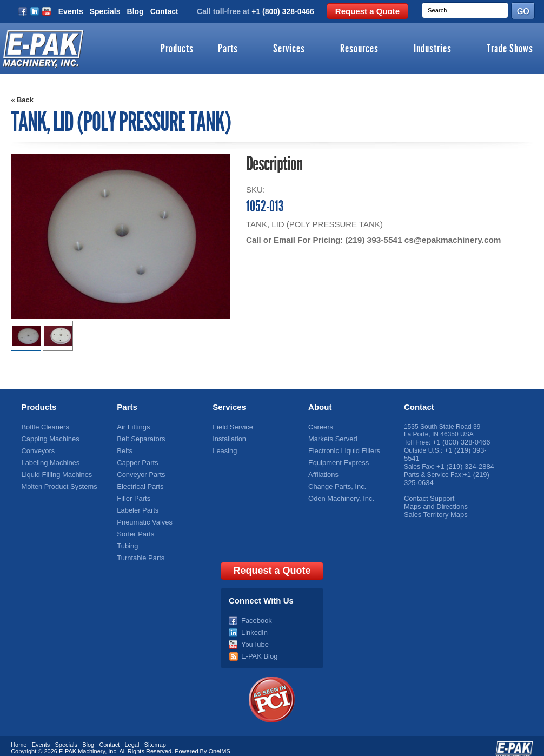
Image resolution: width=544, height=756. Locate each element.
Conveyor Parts (139, 472)
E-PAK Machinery (82, 742)
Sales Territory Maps (433, 510)
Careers (320, 427)
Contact (164, 11)
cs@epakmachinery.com (450, 240)
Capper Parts (136, 461)
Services (289, 49)
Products (177, 49)
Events (71, 11)
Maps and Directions (433, 502)
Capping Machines (48, 438)
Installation (228, 438)
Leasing (224, 449)
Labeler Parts (136, 506)
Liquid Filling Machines (54, 472)
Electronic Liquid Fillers (341, 449)
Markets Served (331, 438)
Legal (132, 736)
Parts (228, 49)
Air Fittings (132, 427)
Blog (135, 11)
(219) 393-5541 (373, 240)
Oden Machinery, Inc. (339, 495)
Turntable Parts (139, 552)
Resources (359, 49)
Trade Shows (510, 49)
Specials (105, 11)
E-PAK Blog (258, 648)
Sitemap (155, 736)
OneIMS (220, 742)
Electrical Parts (138, 483)
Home (19, 736)
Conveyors (37, 449)
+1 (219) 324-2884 (463, 465)
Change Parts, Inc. (335, 483)
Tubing (127, 540)
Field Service (231, 427)
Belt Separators (139, 438)
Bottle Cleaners (43, 427)
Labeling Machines (48, 461)
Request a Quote (367, 11)
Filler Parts (132, 495)
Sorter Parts (134, 529)
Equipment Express (336, 461)
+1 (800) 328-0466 (283, 11)
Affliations (322, 472)
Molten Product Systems (56, 483)
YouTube (254, 636)
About (320, 407)
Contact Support (427, 495)
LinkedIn (253, 625)
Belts (124, 449)
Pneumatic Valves (142, 518)
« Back (22, 100)
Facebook (256, 614)
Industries (433, 49)
